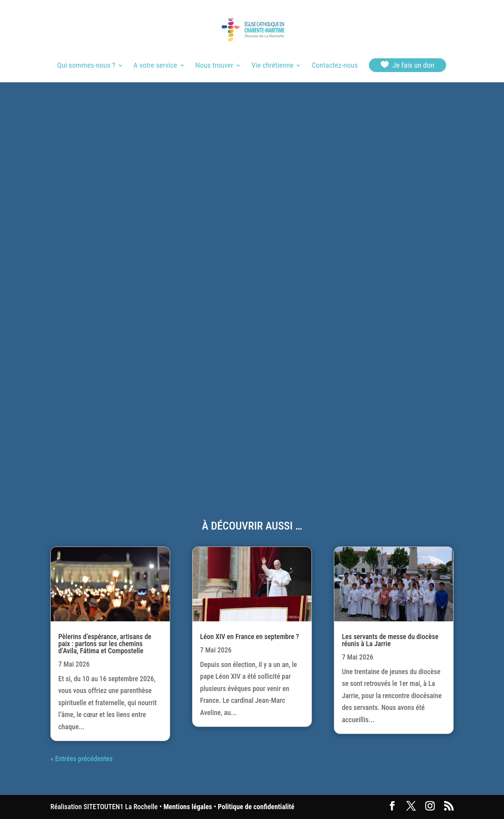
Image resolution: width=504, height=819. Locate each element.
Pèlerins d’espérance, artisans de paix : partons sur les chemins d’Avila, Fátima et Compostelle (105, 644)
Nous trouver (214, 66)
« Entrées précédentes (82, 759)
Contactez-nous (334, 66)
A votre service (155, 66)
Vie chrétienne (272, 66)
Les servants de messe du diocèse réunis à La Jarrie (390, 640)
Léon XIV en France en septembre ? (249, 636)
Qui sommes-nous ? (86, 66)
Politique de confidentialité (256, 807)
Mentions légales (188, 807)
